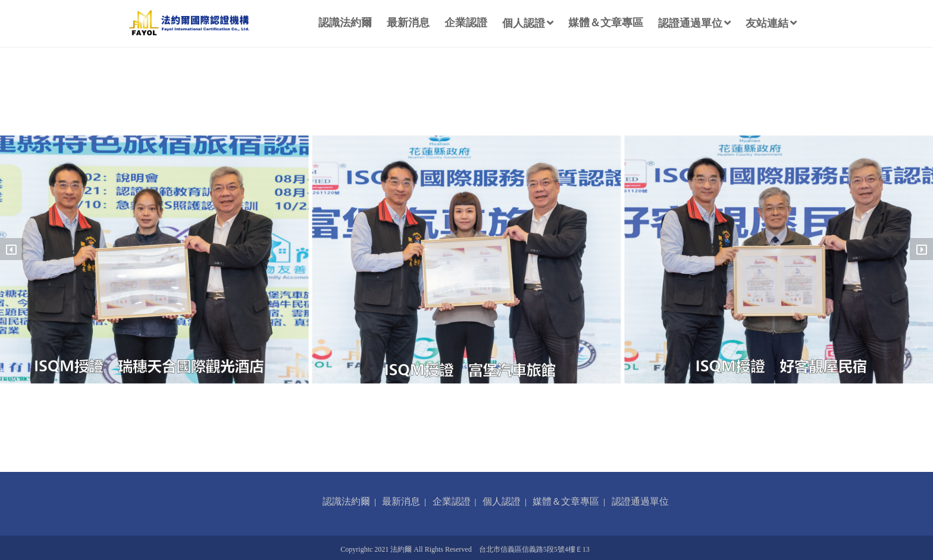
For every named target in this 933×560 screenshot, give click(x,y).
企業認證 (466, 23)
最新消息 (408, 23)
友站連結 (771, 23)
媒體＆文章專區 (606, 23)
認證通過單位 (694, 23)
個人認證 (528, 23)
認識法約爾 (345, 23)
